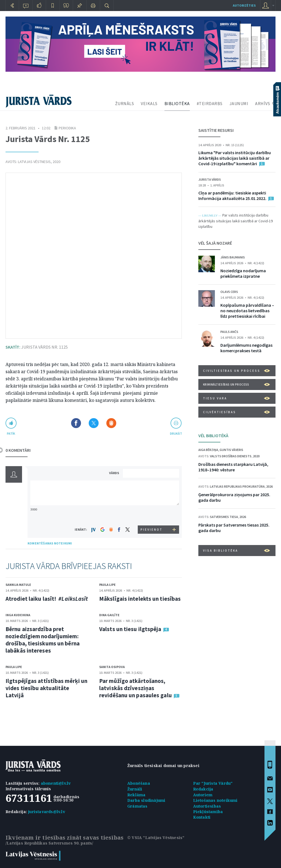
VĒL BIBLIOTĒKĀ (213, 436)
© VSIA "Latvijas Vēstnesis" (156, 838)
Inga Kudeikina (18, 615)
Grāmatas (137, 806)
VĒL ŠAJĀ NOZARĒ (215, 243)
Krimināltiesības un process (237, 384)
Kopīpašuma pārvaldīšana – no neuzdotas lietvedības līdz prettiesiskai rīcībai (247, 311)
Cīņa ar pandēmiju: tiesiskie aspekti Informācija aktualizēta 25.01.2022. (233, 196)
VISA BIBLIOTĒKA (237, 551)
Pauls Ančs (229, 332)
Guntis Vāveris (231, 450)
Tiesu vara (237, 398)
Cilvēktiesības (237, 412)
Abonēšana (139, 783)
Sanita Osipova (112, 667)
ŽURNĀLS (125, 103)
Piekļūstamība (208, 812)
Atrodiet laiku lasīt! (47, 599)
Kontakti (202, 817)
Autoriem (203, 795)
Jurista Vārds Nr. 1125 (37, 347)
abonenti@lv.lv (56, 783)
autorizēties (244, 5)
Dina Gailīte (109, 615)
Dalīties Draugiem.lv (111, 423)
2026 (269, 486)
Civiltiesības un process (237, 371)
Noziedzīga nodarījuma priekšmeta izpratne (243, 273)
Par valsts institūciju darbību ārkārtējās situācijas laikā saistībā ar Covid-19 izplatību (236, 221)
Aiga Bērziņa (208, 450)
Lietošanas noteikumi (215, 800)
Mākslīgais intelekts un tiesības (140, 599)
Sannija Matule (18, 585)
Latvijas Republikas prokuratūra (237, 486)
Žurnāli (135, 789)
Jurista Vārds (210, 179)
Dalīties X (94, 423)
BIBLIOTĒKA (177, 103)
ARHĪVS (263, 103)
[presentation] (152, 515)
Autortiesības (207, 806)
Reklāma (136, 795)
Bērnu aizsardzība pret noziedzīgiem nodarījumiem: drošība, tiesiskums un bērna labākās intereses (43, 640)
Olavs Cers (229, 292)
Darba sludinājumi (146, 800)
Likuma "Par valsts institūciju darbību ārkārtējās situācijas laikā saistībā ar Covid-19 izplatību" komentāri (235, 158)
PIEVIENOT (152, 530)
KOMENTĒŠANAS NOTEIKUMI (50, 543)
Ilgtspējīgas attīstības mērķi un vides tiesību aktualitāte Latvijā (46, 688)
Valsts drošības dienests (231, 456)
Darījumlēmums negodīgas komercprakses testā (246, 348)
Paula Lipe (107, 585)
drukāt (176, 433)
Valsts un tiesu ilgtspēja (130, 629)
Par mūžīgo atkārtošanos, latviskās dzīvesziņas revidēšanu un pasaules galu (136, 688)
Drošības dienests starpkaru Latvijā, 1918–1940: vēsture (233, 467)
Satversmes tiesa (224, 517)
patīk (11, 433)
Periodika (67, 128)
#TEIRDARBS (210, 103)
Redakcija (203, 789)
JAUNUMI (239, 103)
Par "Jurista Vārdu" (213, 783)
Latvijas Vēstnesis (34, 162)
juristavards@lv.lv (47, 812)
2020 (56, 162)
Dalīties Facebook (76, 423)
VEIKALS (149, 103)
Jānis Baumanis (233, 257)
